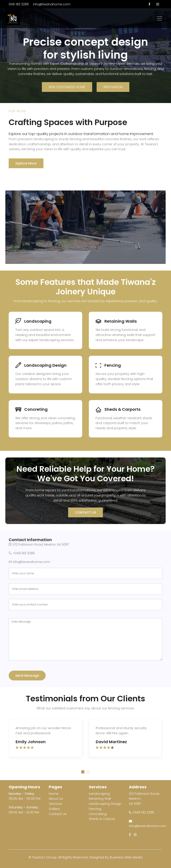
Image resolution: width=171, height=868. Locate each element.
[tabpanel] (85, 740)
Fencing (95, 809)
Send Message (27, 676)
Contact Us (85, 512)
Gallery (54, 809)
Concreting (98, 814)
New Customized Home (67, 87)
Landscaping (99, 794)
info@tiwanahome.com (52, 4)
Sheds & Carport (102, 819)
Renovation (113, 87)
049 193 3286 (19, 4)
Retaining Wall (100, 799)
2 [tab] (88, 772)
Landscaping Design (105, 804)
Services (55, 804)
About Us (56, 799)
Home (54, 794)
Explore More (26, 163)
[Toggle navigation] (159, 18)
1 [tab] (83, 772)
